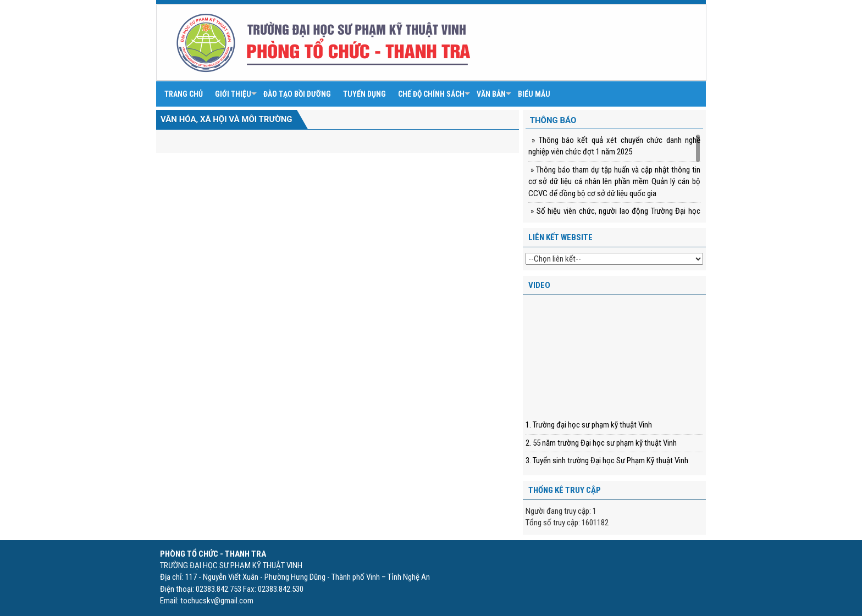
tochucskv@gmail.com (217, 601)
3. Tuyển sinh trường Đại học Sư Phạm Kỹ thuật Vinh (607, 460)
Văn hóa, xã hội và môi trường (226, 119)
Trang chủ (184, 94)
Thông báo (553, 120)
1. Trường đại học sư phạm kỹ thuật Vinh (589, 425)
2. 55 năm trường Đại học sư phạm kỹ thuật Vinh (601, 443)
